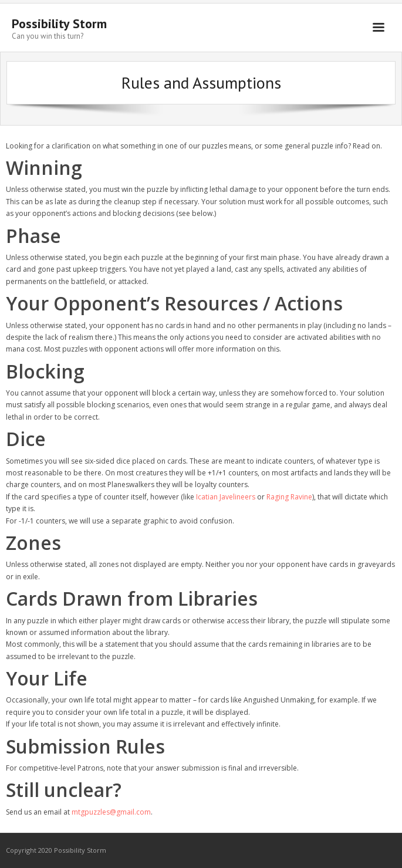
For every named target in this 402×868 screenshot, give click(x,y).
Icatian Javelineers (226, 497)
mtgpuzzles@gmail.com (111, 812)
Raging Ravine (289, 497)
